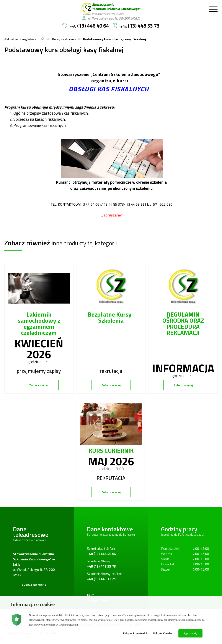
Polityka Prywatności (135, 633)
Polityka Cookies (163, 633)
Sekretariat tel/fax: (101, 551)
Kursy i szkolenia (64, 39)
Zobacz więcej (39, 385)
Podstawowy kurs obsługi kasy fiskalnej (114, 39)
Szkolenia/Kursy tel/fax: (105, 576)
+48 (86, 26)
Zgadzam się (190, 633)
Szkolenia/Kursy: (101, 564)
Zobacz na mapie (34, 584)
